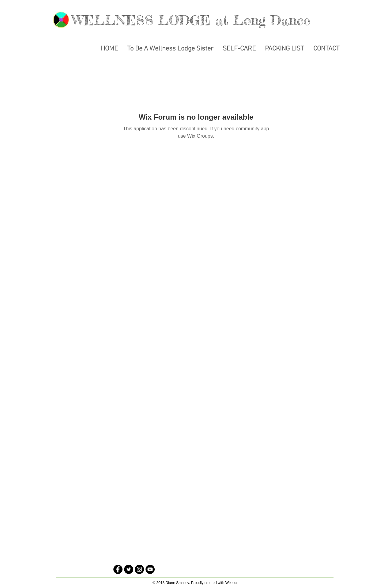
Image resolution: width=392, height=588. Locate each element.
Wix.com (232, 583)
